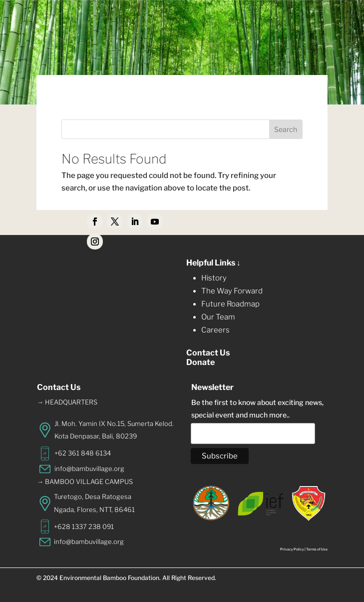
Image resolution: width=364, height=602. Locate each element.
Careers (215, 330)
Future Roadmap (230, 304)
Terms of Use (317, 549)
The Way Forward (232, 291)
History (214, 278)
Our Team (218, 317)
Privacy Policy (292, 549)
